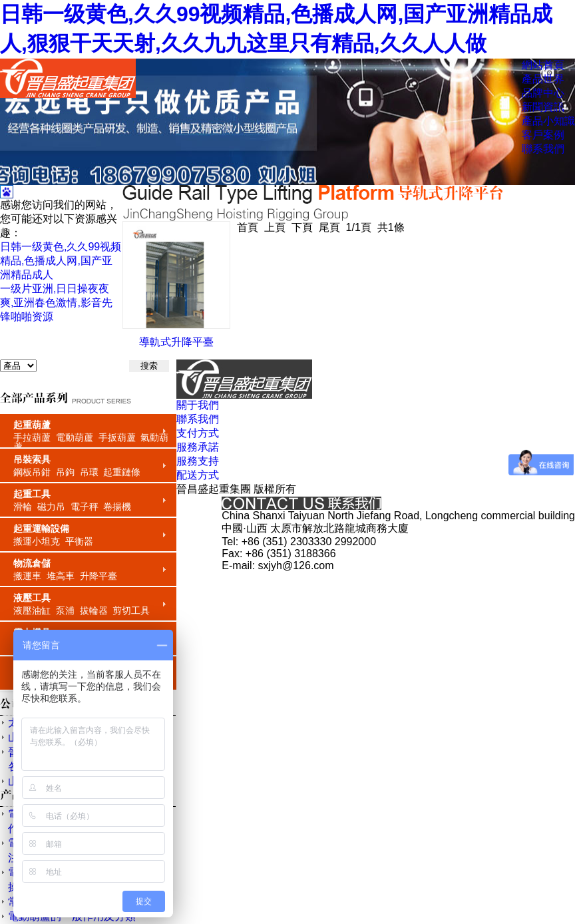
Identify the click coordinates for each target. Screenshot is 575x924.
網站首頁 (543, 65)
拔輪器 (94, 610)
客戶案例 (543, 135)
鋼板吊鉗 (32, 472)
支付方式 (198, 433)
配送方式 (198, 475)
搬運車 (27, 576)
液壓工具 (32, 598)
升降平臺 (98, 576)
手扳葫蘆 (117, 437)
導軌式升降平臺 (176, 342)
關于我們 (198, 405)
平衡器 (79, 541)
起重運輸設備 (41, 529)
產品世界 (543, 79)
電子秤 (85, 507)
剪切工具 (131, 610)
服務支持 (198, 461)
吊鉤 (65, 472)
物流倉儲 (32, 563)
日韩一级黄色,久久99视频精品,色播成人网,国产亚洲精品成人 (61, 261)
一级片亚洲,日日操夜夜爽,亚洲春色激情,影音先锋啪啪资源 (56, 303)
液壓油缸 (32, 610)
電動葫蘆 (75, 437)
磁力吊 (51, 507)
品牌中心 (543, 93)
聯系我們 (543, 149)
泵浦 (65, 610)
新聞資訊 (543, 107)
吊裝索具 (32, 459)
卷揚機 (117, 507)
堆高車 (61, 576)
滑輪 (23, 507)
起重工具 (32, 494)
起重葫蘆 (32, 425)
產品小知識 (548, 121)
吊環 (89, 472)
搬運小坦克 (37, 541)
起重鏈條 (122, 472)
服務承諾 (198, 447)
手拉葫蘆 (32, 437)
